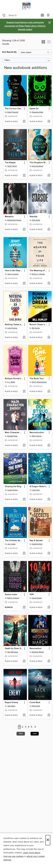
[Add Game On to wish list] (49, 122)
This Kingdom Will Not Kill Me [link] (39, 163)
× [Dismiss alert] (50, 23)
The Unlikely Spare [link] (14, 541)
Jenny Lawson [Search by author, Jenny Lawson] (13, 274)
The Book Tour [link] (37, 379)
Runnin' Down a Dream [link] (39, 325)
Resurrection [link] (36, 649)
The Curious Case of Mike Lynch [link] (14, 109)
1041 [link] (32, 595)
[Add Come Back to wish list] (49, 715)
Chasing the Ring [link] (13, 487)
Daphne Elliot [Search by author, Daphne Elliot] (37, 544)
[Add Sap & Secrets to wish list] (49, 554)
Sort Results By (9, 52)
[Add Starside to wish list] (49, 230)
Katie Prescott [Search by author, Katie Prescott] (13, 112)
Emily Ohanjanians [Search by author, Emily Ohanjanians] (39, 382)
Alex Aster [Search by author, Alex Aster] (36, 220)
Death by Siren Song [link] (14, 649)
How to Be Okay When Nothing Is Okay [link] (14, 271)
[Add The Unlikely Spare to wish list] (24, 554)
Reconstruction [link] (37, 433)
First (21, 734)
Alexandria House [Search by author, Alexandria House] (14, 220)
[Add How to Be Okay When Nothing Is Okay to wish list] (24, 284)
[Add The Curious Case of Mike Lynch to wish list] (24, 122)
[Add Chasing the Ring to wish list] (24, 500)
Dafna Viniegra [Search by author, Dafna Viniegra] (13, 598)
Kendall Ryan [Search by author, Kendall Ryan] (12, 436)
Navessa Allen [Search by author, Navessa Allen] (38, 112)
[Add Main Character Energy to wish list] (24, 446)
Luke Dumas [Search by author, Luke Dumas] (12, 328)
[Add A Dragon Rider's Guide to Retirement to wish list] (49, 500)
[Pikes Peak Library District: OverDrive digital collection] (26, 6)
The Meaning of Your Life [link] (39, 271)
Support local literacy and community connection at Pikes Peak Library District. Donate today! (25, 26)
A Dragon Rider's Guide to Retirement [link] (39, 487)
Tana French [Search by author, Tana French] (12, 166)
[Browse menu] (48, 15)
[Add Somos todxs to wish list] (24, 608)
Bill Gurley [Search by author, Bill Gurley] (36, 328)
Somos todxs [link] (11, 595)
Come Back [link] (35, 703)
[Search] (4, 15)
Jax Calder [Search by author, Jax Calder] (11, 544)
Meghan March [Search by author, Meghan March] (38, 652)
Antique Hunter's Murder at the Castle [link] (14, 379)
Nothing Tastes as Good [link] (14, 325)
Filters (7, 60)
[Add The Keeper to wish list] (24, 176)
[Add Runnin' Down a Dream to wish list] (49, 338)
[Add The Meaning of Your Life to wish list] (49, 284)
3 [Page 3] (26, 727)
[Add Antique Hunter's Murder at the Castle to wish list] (24, 392)
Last (35, 734)
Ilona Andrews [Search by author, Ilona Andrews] (38, 166)
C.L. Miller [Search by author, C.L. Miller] (11, 382)
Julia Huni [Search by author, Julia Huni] (36, 490)
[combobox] (21, 15)
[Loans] (42, 16)
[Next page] (35, 727)
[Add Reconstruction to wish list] (49, 446)
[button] (43, 43)
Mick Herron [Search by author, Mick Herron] (37, 436)
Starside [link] (33, 217)
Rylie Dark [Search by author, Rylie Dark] (36, 706)
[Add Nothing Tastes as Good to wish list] (24, 338)
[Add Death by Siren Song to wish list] (24, 661)
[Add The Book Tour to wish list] (49, 392)
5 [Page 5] (32, 727)
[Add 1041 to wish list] (49, 608)
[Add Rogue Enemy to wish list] (24, 715)
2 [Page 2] (23, 727)
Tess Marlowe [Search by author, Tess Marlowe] (13, 652)
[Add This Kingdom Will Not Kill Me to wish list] (49, 176)
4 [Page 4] (29, 727)
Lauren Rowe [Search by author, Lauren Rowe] (12, 490)
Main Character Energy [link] (14, 433)
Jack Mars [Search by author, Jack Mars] (11, 706)
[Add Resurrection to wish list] (49, 661)
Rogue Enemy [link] (11, 703)
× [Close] (48, 840)
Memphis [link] (9, 217)
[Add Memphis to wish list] (24, 230)
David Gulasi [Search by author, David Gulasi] (37, 598)
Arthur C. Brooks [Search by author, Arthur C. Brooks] (38, 274)
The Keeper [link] (10, 163)
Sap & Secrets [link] (36, 541)
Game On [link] (34, 109)
